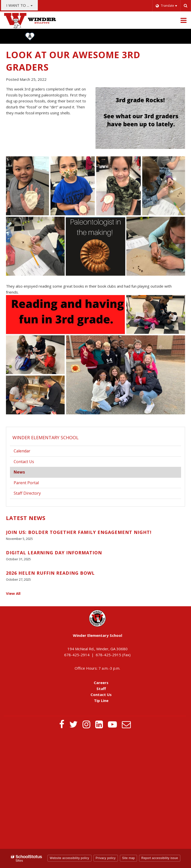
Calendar (22, 451)
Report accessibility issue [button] (160, 858)
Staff (101, 689)
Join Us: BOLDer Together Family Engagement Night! (79, 532)
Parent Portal (34, 484)
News (19, 472)
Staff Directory (27, 493)
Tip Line (101, 700)
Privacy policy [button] (106, 858)
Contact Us (24, 462)
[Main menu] (184, 20)
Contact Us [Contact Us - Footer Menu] (101, 694)
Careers (101, 683)
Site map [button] (128, 858)
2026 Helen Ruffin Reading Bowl (50, 573)
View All (13, 593)
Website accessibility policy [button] (70, 858)
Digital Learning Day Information (54, 553)
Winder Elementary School (46, 437)
